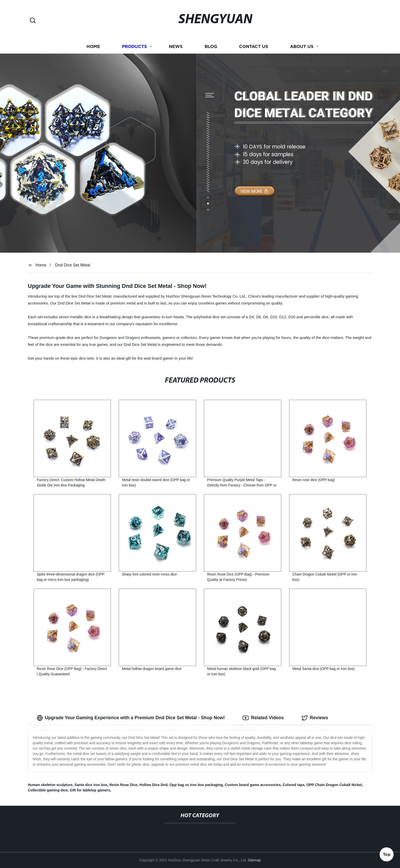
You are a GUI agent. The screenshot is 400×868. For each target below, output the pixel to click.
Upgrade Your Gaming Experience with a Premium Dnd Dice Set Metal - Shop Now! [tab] (131, 718)
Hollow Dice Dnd (153, 785)
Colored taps (294, 785)
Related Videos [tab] (263, 718)
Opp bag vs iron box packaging (196, 785)
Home (93, 47)
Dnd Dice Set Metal (73, 265)
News (176, 47)
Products (134, 47)
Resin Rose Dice (123, 785)
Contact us (254, 47)
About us (302, 47)
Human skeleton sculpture (50, 785)
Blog (211, 47)
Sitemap (254, 860)
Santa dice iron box (91, 785)
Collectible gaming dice (48, 790)
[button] (33, 21)
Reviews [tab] (315, 718)
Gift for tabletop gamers (90, 790)
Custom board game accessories (253, 785)
